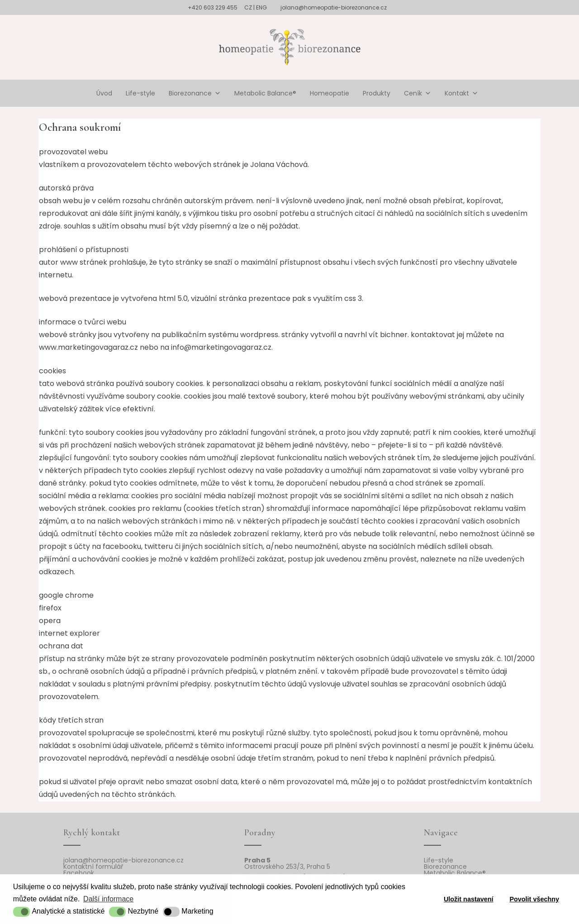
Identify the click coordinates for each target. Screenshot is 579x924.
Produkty (377, 93)
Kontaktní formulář (93, 867)
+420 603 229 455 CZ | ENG (227, 7)
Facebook (79, 873)
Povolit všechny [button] (534, 899)
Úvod (104, 93)
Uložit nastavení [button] (469, 899)
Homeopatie (330, 93)
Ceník (418, 93)
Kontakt (461, 93)
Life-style (140, 93)
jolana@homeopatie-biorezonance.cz (334, 7)
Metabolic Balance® (265, 93)
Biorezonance (195, 93)
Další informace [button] (108, 899)
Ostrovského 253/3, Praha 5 (287, 867)
